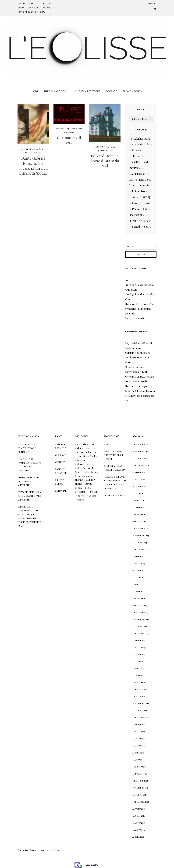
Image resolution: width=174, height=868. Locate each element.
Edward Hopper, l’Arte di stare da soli (105, 161)
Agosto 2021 (139, 809)
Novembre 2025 (141, 451)
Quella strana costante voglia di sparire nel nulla (140, 396)
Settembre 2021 (141, 802)
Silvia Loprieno (34, 153)
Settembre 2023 (141, 633)
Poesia (136, 209)
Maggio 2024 (139, 577)
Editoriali (40, 12)
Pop (145, 209)
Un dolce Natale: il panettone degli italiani (115, 455)
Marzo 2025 (138, 507)
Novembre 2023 (141, 619)
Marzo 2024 (138, 591)
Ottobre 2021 (140, 795)
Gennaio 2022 (140, 774)
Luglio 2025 (139, 479)
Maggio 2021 (139, 830)
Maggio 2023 (139, 661)
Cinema (137, 150)
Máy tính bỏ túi (133, 343)
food (145, 162)
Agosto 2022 (139, 725)
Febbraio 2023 (140, 683)
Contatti (22, 8)
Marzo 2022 (138, 760)
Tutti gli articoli (56, 91)
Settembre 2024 (141, 549)
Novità (147, 203)
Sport (147, 227)
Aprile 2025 (138, 500)
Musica (136, 203)
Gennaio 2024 (140, 605)
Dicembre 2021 (140, 781)
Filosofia (134, 162)
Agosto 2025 (139, 472)
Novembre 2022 (141, 704)
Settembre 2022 (141, 718)
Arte (23, 149)
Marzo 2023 (138, 675)
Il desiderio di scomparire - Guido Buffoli (28, 510)
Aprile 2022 (138, 753)
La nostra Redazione (40, 8)
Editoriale (60, 129)
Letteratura (145, 185)
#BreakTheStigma (140, 139)
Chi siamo (46, 4)
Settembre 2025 (141, 465)
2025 (127, 280)
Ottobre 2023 (140, 626)
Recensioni (135, 215)
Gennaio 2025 (140, 521)
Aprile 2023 (138, 668)
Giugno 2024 (139, 570)
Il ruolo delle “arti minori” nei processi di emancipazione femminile (140, 309)
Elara (20, 850)
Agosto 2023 (139, 640)
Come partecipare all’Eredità (28, 481)
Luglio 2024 (139, 563)
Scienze (145, 221)
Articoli (22, 4)
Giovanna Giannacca (135, 377)
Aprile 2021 (138, 837)
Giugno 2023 (139, 654)
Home (35, 91)
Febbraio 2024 (140, 598)
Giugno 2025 (139, 486)
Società (136, 227)
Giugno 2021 (139, 823)
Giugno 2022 (139, 739)
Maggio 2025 (139, 493)
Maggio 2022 (139, 746)
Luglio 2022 (139, 732)
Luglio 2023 (139, 647)
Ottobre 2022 (140, 711)
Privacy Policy (25, 12)
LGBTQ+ (146, 197)
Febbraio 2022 (140, 767)
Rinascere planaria (135, 318)
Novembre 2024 (141, 535)
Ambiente (138, 144)
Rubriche (33, 4)
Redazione (70, 132)
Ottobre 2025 (140, 458)
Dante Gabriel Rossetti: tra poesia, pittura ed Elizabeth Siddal (33, 166)
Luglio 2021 (139, 816)
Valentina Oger (106, 150)
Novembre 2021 (140, 788)
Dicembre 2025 (140, 444)
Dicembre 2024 (140, 528)
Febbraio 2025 (140, 514)
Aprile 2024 (138, 584)
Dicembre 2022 (140, 697)
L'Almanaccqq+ (138, 174)
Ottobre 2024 (140, 542)
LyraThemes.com (56, 850)
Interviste (135, 168)
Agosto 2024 (139, 556)
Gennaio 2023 (140, 690)
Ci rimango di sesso (69, 140)
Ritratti (28, 149)
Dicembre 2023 (140, 612)
